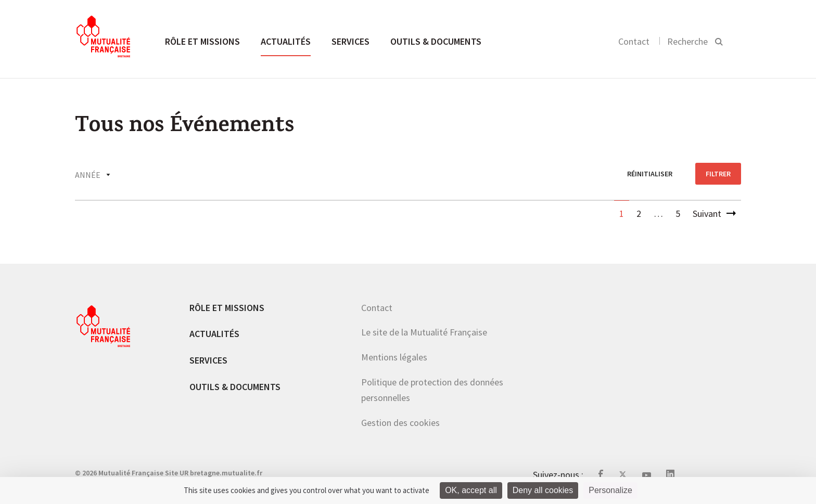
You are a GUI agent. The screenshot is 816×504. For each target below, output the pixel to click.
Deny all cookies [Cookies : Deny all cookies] (543, 490)
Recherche (687, 41)
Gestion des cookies (400, 423)
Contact (634, 41)
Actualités (286, 41)
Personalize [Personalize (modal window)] (610, 490)
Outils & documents (436, 41)
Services (350, 41)
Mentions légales (394, 357)
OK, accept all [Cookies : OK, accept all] (471, 490)
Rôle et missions (202, 41)
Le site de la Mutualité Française (424, 332)
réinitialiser (650, 174)
